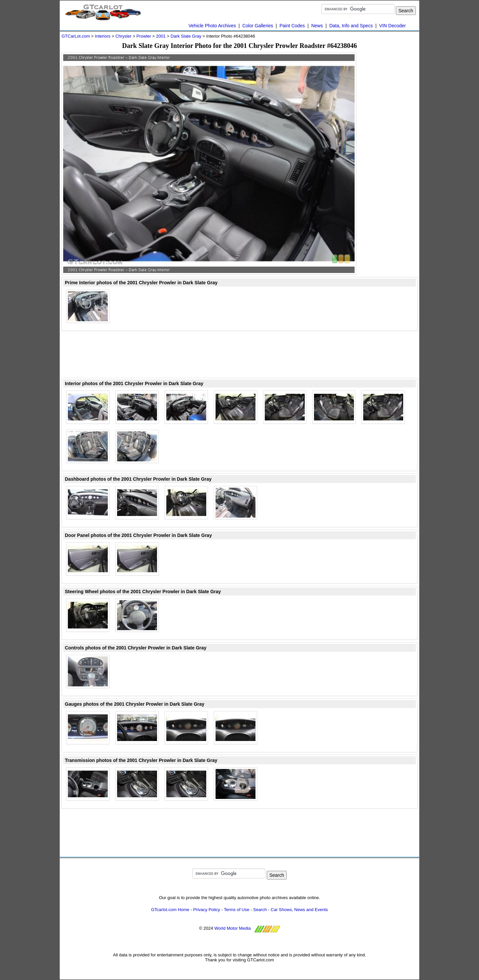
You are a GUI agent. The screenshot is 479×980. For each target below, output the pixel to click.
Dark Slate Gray (186, 36)
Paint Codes (292, 26)
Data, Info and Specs (351, 26)
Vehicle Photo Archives (212, 26)
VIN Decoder (393, 26)
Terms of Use (237, 910)
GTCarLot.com (76, 36)
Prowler (144, 36)
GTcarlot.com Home (170, 910)
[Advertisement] (391, 152)
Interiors (103, 36)
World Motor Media (233, 928)
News (317, 26)
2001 (161, 36)
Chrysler (123, 36)
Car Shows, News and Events (299, 910)
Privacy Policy (207, 910)
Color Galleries (258, 26)
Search (260, 910)
